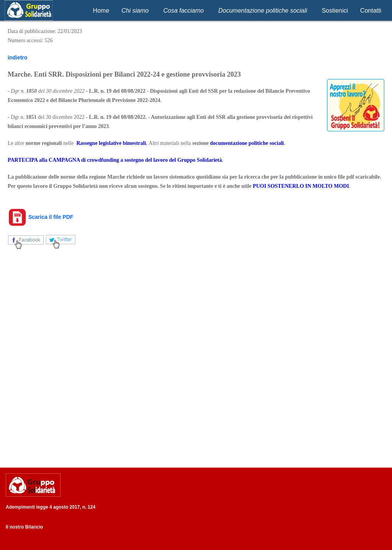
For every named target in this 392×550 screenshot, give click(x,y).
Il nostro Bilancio (24, 527)
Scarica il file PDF (40, 217)
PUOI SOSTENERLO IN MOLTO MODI (301, 186)
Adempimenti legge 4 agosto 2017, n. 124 (51, 507)
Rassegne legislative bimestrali (111, 143)
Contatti (371, 11)
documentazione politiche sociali (247, 143)
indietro (17, 57)
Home (101, 11)
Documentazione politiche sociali (263, 11)
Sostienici (335, 11)
